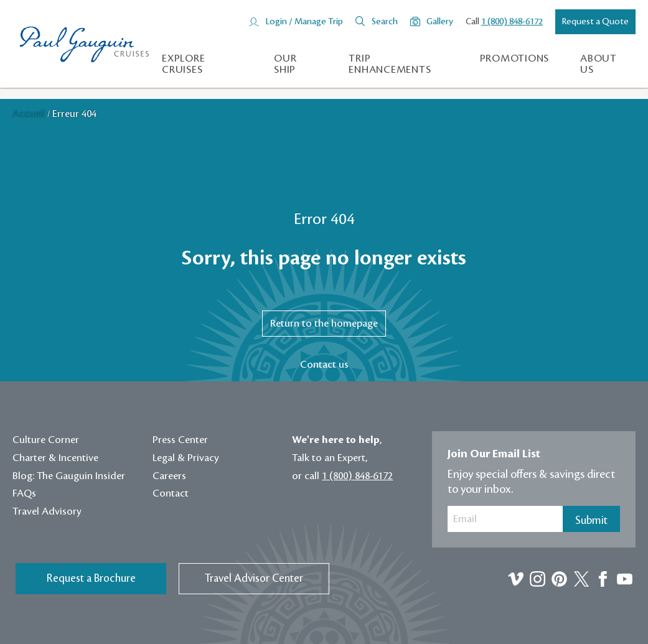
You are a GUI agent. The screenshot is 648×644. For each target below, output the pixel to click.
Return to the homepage (324, 324)
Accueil (30, 114)
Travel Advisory (47, 511)
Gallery (440, 22)
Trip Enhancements (390, 64)
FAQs (24, 493)
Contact (171, 493)
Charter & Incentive (55, 458)
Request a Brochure (91, 578)
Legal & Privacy (186, 458)
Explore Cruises (183, 64)
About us (599, 64)
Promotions (515, 58)
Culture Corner (46, 440)
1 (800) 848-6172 (512, 22)
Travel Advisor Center (254, 578)
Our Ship (285, 64)
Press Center (180, 440)
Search (385, 22)
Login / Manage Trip (304, 22)
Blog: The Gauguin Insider (69, 476)
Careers (169, 476)
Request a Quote (595, 22)
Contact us (324, 365)
